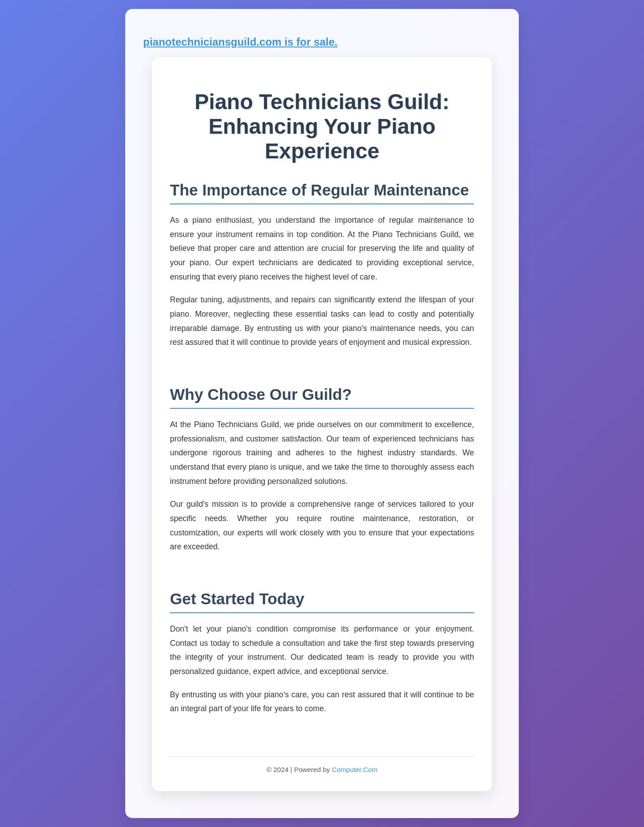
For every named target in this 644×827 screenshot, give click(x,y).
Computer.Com (355, 770)
